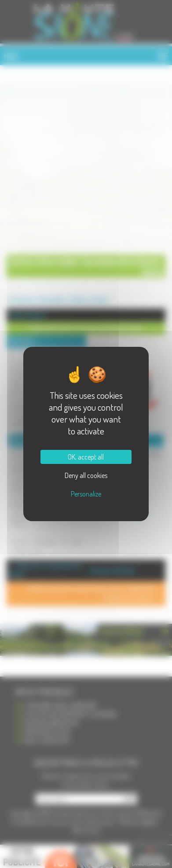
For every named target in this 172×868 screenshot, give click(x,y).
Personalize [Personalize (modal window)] (86, 494)
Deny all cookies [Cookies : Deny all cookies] (86, 475)
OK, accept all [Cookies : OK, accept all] (86, 457)
